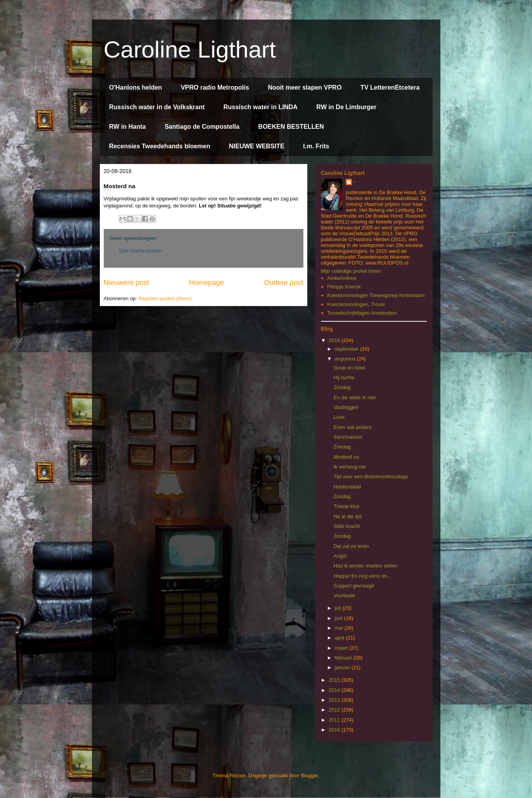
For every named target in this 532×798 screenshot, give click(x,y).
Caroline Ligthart (190, 50)
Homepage (206, 283)
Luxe (339, 417)
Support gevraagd (354, 586)
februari (344, 658)
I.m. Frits (316, 146)
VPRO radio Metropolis (215, 87)
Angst (340, 556)
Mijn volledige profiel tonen (351, 271)
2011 (335, 720)
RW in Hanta (128, 127)
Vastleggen (346, 407)
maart (342, 648)
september (347, 349)
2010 (335, 730)
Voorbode (344, 595)
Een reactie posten (141, 251)
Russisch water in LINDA (261, 107)
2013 (335, 700)
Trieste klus (346, 506)
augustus (346, 359)
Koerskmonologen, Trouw (356, 304)
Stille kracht (347, 526)
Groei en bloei (349, 368)
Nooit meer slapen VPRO (305, 87)
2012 (335, 710)
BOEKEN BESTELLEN (291, 127)
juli (339, 608)
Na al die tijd (348, 516)
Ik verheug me (350, 467)
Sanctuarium (348, 437)
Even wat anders (353, 427)
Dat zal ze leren (351, 546)
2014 (335, 690)
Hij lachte (344, 377)
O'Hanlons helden (136, 87)
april (340, 638)
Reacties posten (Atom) (165, 298)
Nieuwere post (126, 283)
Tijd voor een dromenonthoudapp (371, 476)
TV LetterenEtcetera (390, 87)
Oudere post (283, 283)
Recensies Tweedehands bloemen (160, 146)
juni (339, 618)
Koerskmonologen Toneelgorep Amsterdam (376, 295)
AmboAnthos (342, 278)
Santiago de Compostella (202, 127)
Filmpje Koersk (344, 287)
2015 (335, 680)
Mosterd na (346, 457)
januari (343, 667)
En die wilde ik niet (355, 397)
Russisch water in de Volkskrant (157, 107)
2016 (335, 340)
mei (340, 628)
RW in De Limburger (346, 107)
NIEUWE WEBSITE (257, 146)
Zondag (342, 387)
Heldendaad (347, 487)
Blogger (310, 775)
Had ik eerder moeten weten (365, 566)
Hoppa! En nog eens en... (362, 576)
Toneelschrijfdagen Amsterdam (362, 313)
